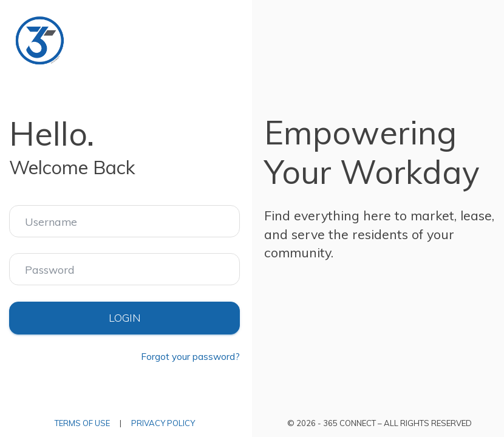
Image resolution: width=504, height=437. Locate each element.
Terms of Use (82, 423)
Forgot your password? (190, 357)
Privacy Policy (163, 423)
